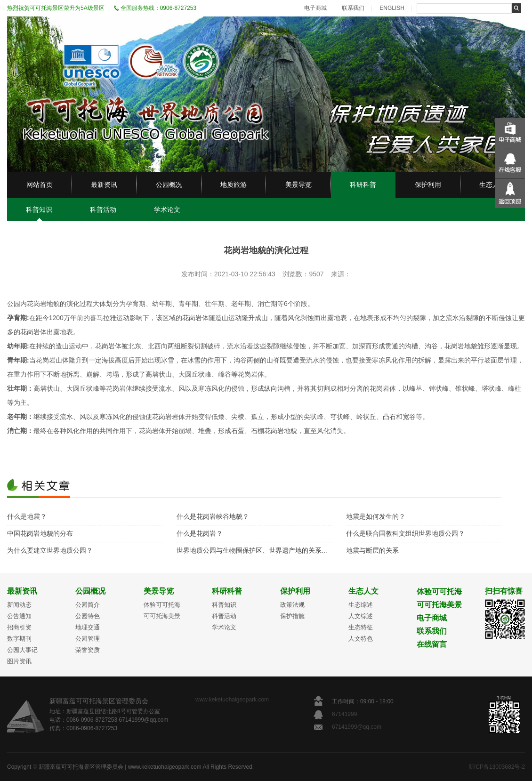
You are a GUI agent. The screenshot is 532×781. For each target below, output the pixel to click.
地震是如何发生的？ (376, 516)
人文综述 (361, 616)
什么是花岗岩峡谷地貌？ (213, 516)
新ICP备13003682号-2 (497, 767)
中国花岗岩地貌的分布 (40, 533)
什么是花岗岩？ (200, 533)
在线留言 (432, 644)
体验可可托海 (162, 605)
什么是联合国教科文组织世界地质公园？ (405, 533)
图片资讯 (19, 661)
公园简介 (88, 605)
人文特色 (361, 639)
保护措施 (292, 616)
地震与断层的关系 (372, 550)
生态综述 (361, 605)
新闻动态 (19, 605)
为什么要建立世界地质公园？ (50, 550)
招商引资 (19, 627)
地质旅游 (234, 185)
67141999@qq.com (357, 727)
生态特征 (361, 627)
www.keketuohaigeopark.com (232, 700)
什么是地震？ (27, 516)
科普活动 (103, 209)
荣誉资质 (88, 650)
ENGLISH (392, 8)
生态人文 (492, 185)
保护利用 (428, 185)
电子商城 (315, 8)
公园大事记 (22, 650)
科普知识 (39, 209)
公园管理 (88, 639)
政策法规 (292, 605)
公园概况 (169, 185)
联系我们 (353, 8)
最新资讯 (104, 185)
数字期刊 (19, 639)
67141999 (345, 714)
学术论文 (167, 209)
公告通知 (19, 616)
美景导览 (298, 185)
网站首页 (40, 185)
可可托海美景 (162, 616)
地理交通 (88, 627)
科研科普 (363, 185)
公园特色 (88, 616)
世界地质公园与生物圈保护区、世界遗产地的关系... (252, 550)
